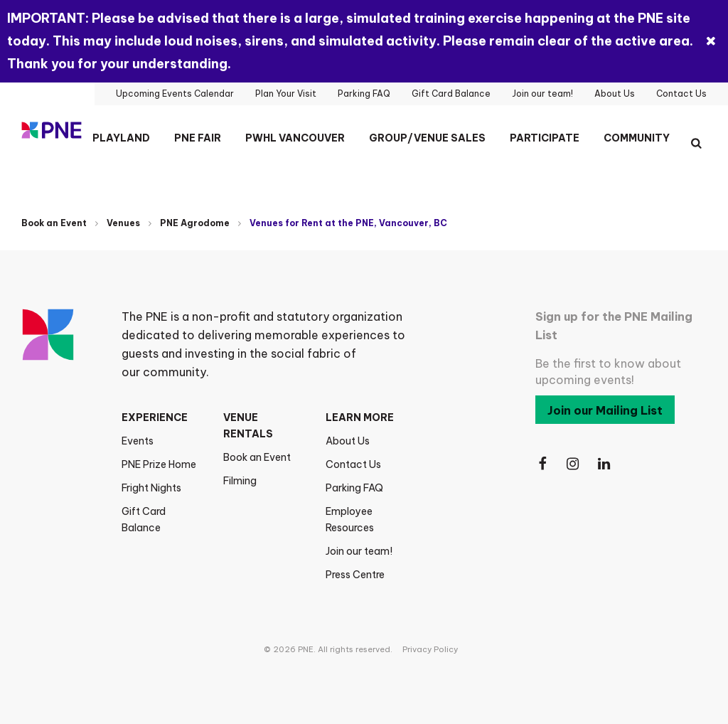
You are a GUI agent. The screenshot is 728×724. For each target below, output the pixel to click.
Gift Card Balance (144, 520)
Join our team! (359, 551)
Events (138, 441)
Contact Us (353, 464)
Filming (240, 481)
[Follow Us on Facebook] (542, 464)
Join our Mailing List (605, 410)
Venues (123, 223)
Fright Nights (151, 488)
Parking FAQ (354, 488)
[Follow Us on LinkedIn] (605, 464)
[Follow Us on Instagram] (574, 464)
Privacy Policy (430, 649)
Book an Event (54, 223)
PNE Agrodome (195, 223)
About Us (348, 441)
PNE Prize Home (159, 464)
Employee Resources (350, 520)
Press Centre (355, 575)
